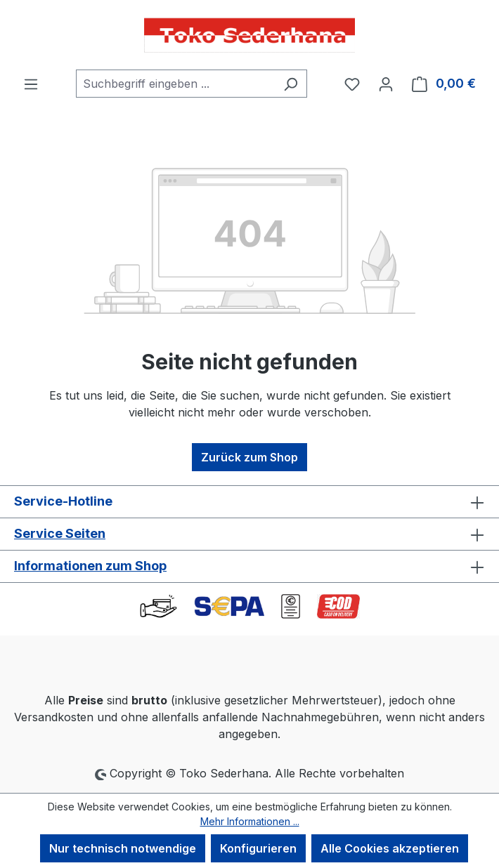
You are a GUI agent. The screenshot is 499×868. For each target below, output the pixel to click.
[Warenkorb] (444, 84)
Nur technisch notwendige (123, 848)
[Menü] (31, 84)
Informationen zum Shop (90, 566)
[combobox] (175, 84)
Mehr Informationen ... (250, 821)
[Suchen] (291, 84)
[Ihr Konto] (386, 84)
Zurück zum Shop (249, 457)
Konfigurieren (258, 848)
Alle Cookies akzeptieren (390, 848)
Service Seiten (60, 533)
